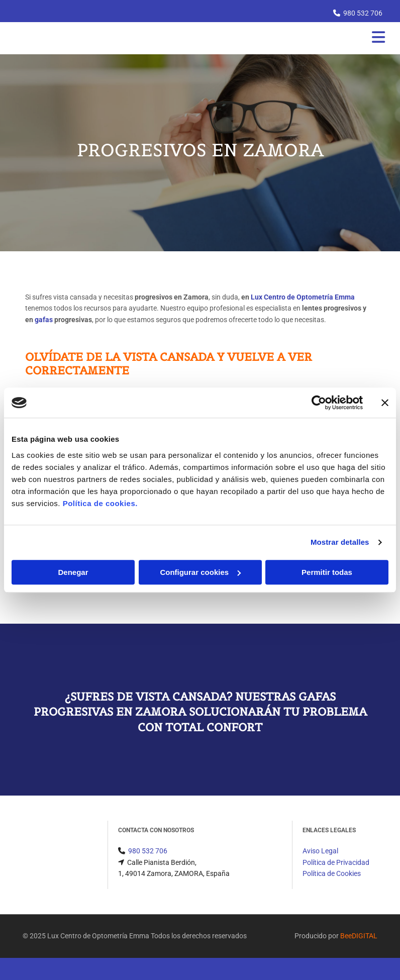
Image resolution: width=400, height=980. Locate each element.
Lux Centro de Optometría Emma (303, 297)
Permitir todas (327, 572)
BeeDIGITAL (359, 936)
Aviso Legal (320, 851)
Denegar (73, 572)
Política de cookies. (100, 503)
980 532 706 (363, 13)
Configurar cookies (200, 572)
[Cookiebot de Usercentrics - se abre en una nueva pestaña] (319, 403)
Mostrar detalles (340, 542)
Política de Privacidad (336, 862)
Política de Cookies (332, 873)
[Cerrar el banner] (385, 403)
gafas (44, 320)
